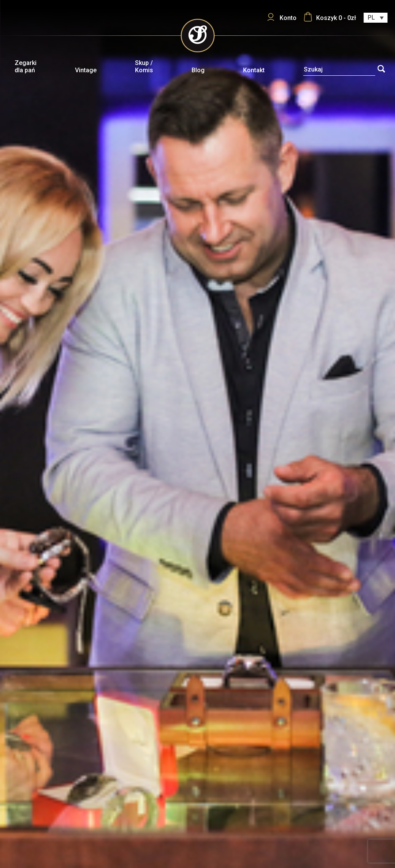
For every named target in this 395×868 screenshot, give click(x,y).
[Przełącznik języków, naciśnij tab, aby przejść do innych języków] (376, 18)
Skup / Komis (144, 67)
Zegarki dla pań (26, 67)
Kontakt (254, 70)
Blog (198, 70)
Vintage (86, 70)
